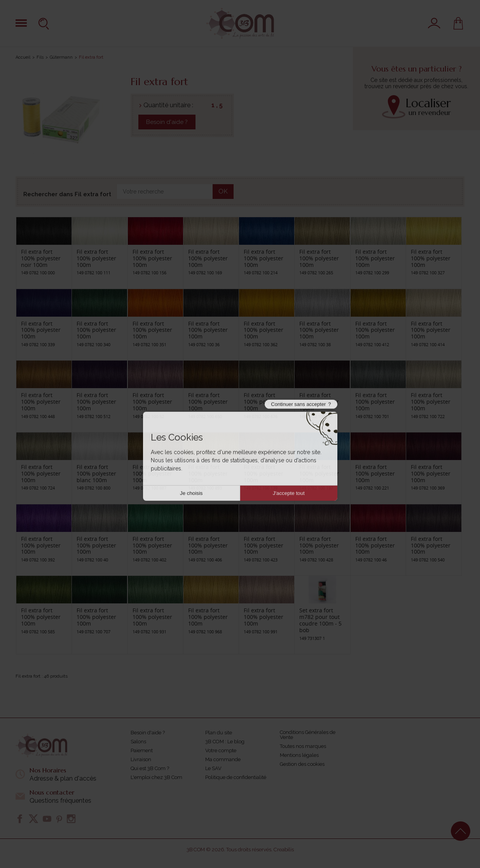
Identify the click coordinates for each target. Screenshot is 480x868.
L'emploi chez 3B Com (156, 777)
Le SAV (213, 768)
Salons (138, 742)
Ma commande (223, 759)
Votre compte (221, 750)
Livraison (141, 759)
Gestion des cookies (302, 764)
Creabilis (284, 850)
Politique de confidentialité (236, 777)
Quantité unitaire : (168, 105)
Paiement (142, 750)
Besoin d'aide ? (167, 122)
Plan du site (219, 733)
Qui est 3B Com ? (150, 768)
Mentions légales (299, 755)
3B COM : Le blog (225, 742)
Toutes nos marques (303, 746)
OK (223, 191)
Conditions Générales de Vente (308, 735)
